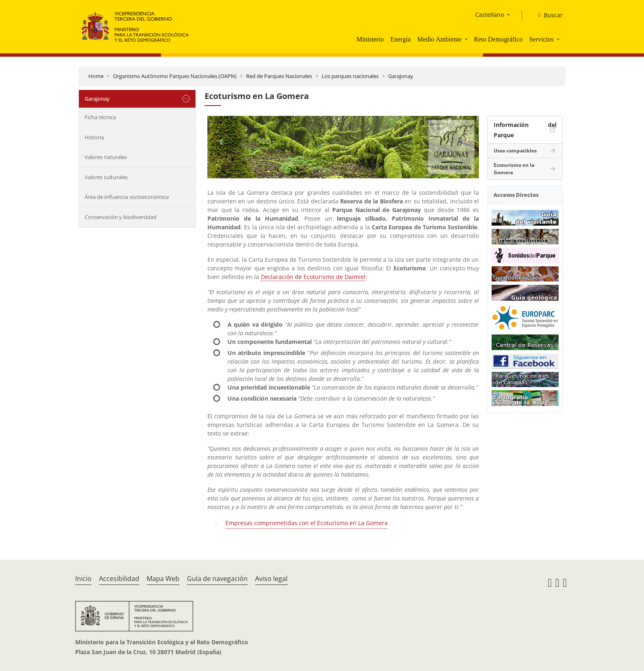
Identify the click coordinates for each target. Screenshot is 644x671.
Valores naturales (106, 157)
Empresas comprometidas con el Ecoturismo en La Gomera (307, 523)
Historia (94, 137)
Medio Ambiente (439, 39)
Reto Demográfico (498, 39)
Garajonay (401, 76)
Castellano (490, 15)
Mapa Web (163, 579)
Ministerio (370, 39)
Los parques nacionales (350, 76)
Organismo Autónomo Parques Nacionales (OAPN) (175, 76)
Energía (400, 39)
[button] (467, 39)
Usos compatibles (515, 151)
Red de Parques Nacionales (279, 76)
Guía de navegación (217, 579)
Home (96, 76)
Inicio (83, 579)
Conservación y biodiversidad (121, 217)
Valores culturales (106, 177)
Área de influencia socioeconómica (127, 197)
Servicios (541, 39)
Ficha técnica (100, 117)
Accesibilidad (119, 579)
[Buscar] (547, 15)
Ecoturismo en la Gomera (514, 169)
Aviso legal (271, 579)
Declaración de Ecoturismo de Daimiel (313, 277)
